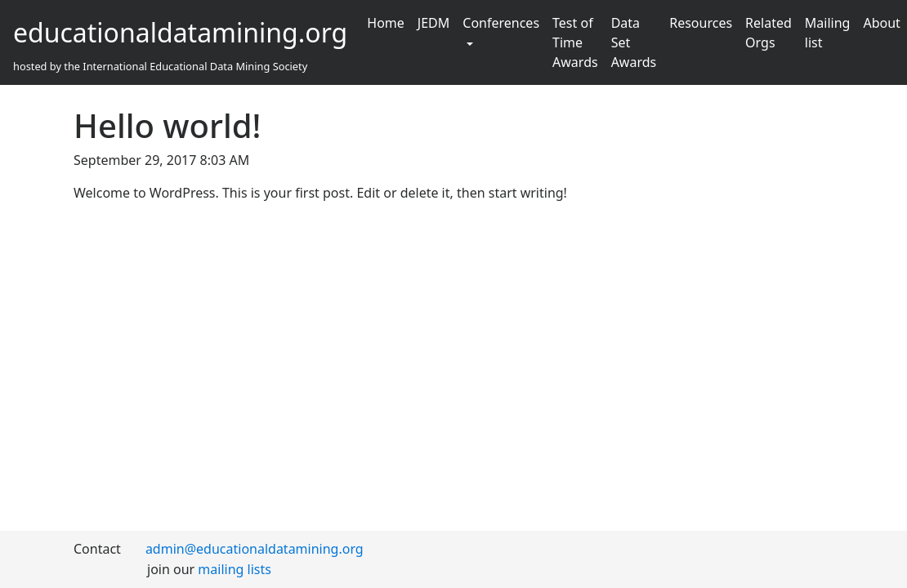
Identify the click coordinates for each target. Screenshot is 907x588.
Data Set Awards (634, 42)
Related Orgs (768, 33)
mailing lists (235, 569)
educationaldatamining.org (180, 32)
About (881, 23)
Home (386, 23)
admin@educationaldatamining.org (255, 549)
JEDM (433, 23)
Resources (701, 23)
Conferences (501, 23)
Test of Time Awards (575, 42)
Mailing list (828, 33)
